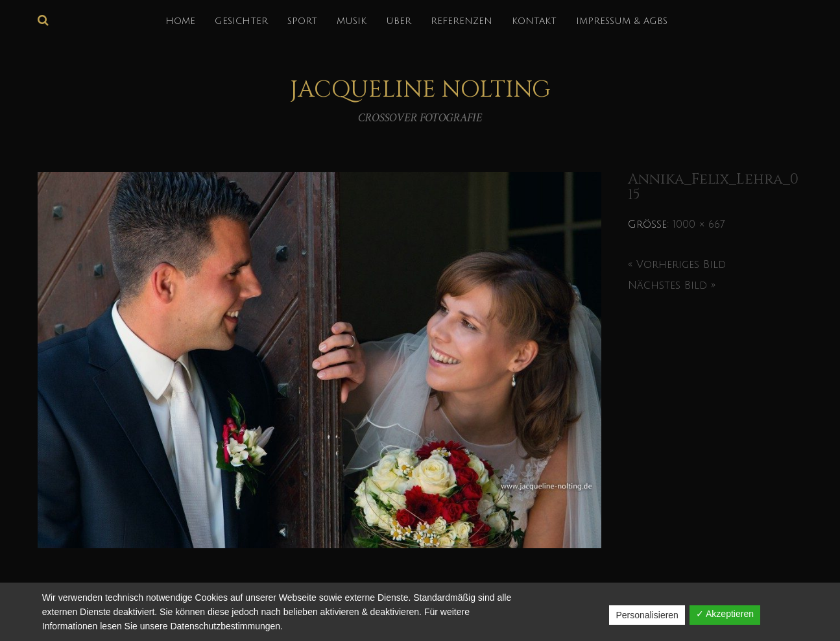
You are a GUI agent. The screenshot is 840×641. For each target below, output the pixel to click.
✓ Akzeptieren (725, 614)
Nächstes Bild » (672, 285)
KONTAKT (534, 21)
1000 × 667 (699, 224)
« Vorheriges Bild (677, 265)
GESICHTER (241, 21)
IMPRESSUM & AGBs (622, 21)
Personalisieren (647, 615)
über (399, 21)
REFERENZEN (462, 21)
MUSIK (352, 21)
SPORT (302, 21)
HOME (180, 21)
